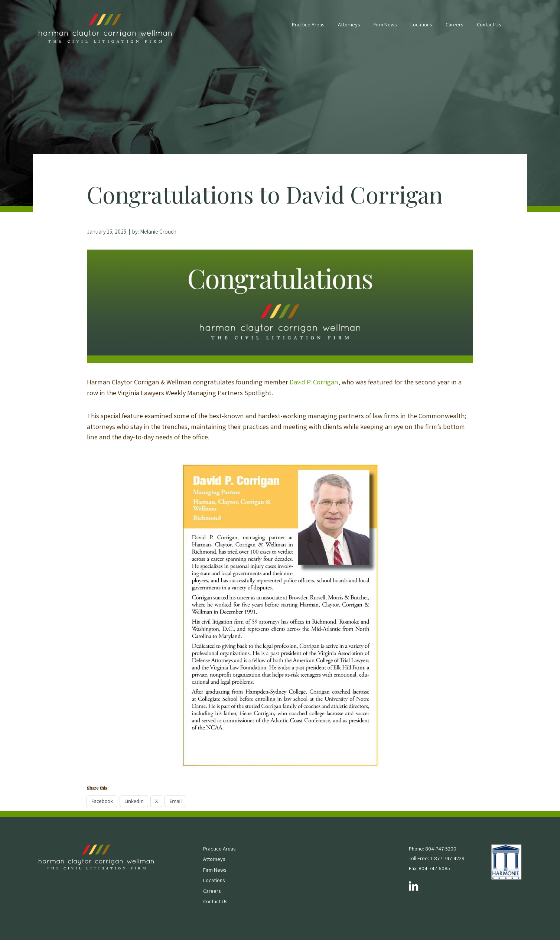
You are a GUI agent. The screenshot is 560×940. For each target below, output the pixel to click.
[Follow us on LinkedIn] (414, 887)
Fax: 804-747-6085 (429, 868)
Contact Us (489, 24)
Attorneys (349, 24)
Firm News (385, 24)
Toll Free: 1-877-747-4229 (437, 858)
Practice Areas (308, 24)
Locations (421, 24)
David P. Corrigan (314, 382)
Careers (454, 24)
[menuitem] (308, 28)
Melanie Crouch (158, 232)
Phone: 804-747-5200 (433, 848)
